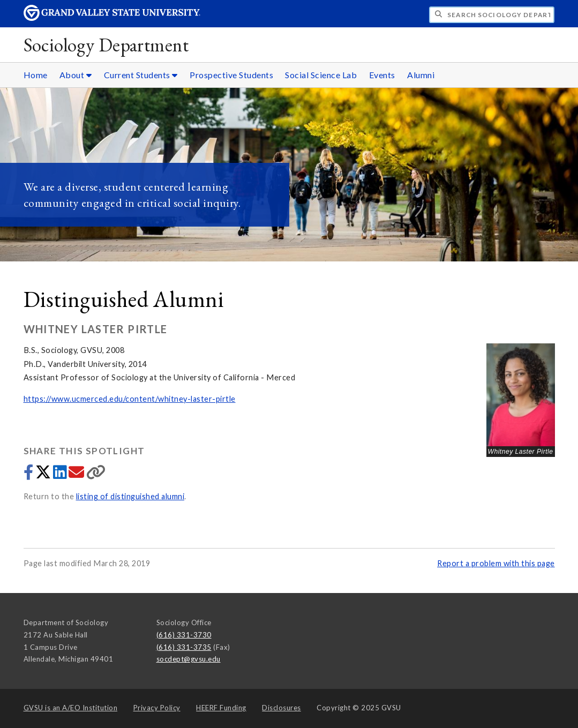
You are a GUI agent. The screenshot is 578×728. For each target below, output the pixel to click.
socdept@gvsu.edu (189, 659)
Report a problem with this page (496, 563)
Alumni (421, 75)
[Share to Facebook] (29, 475)
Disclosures (282, 708)
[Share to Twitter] (44, 475)
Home (36, 75)
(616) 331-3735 (184, 647)
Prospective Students (231, 75)
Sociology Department (106, 45)
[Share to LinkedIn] (61, 475)
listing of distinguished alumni (130, 496)
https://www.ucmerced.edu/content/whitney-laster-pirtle (130, 399)
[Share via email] (77, 475)
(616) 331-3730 (184, 635)
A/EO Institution (71, 708)
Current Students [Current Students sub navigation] (141, 75)
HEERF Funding (221, 708)
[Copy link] (96, 475)
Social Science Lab (321, 75)
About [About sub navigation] (76, 75)
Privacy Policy (157, 708)
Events (382, 75)
